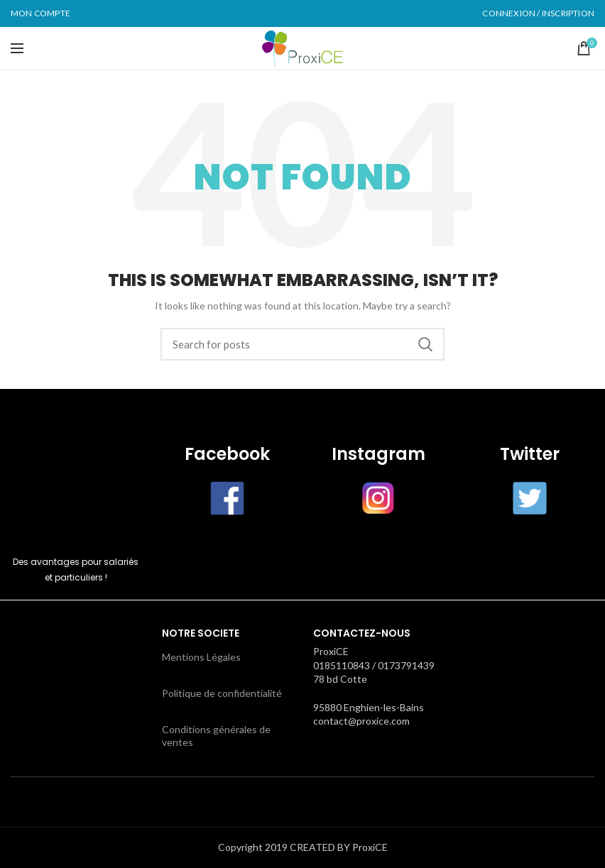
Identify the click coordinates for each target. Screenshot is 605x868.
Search (425, 344)
